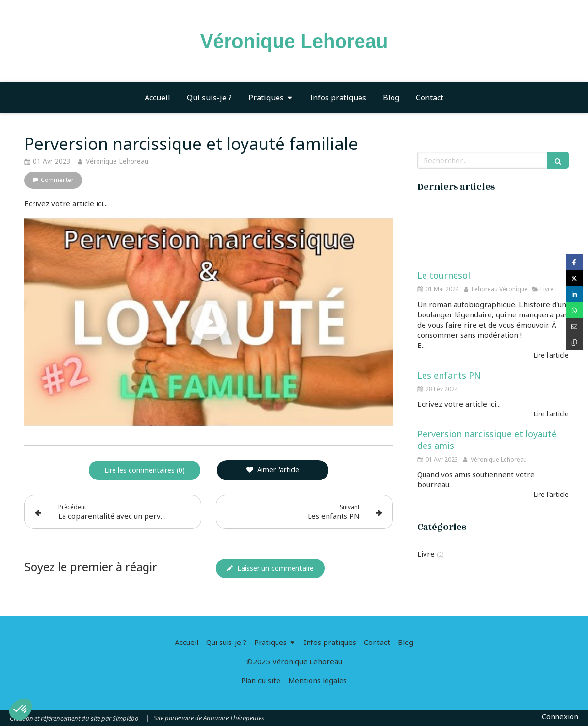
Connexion (560, 716)
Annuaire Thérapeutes (234, 718)
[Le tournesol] (493, 235)
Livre (426, 554)
